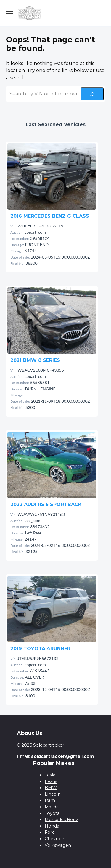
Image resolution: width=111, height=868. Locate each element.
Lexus (51, 781)
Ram (50, 800)
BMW (51, 788)
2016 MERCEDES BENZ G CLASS (50, 216)
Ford (50, 832)
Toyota (52, 813)
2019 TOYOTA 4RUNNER (40, 649)
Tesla (50, 775)
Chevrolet (55, 839)
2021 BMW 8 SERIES (35, 360)
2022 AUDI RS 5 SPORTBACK (46, 504)
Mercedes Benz (61, 820)
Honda (52, 826)
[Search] (92, 94)
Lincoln (53, 794)
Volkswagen (58, 845)
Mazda (52, 807)
